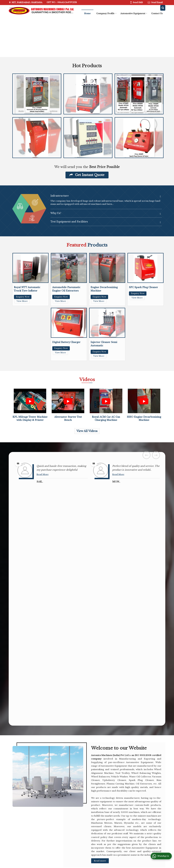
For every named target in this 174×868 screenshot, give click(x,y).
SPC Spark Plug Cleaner (143, 287)
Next (156, 455)
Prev (146, 455)
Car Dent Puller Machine (122, 796)
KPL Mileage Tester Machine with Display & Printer (150, 807)
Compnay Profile (106, 13)
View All (144, 834)
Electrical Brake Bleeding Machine (123, 805)
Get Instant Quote (87, 175)
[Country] (82, 734)
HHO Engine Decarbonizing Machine (147, 817)
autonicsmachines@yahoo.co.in (34, 800)
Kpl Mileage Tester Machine (124, 815)
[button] (129, 747)
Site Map (65, 807)
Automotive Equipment (134, 13)
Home (87, 13)
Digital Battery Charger (66, 342)
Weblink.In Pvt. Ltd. (46, 855)
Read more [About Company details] (100, 624)
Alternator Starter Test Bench (123, 825)
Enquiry (90, 803)
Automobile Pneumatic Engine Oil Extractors (149, 797)
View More (22, 301)
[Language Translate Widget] (39, 845)
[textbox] (35, 726)
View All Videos (87, 431)
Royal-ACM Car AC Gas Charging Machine (149, 827)
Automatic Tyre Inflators (122, 835)
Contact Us (157, 13)
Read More (6, 470)
